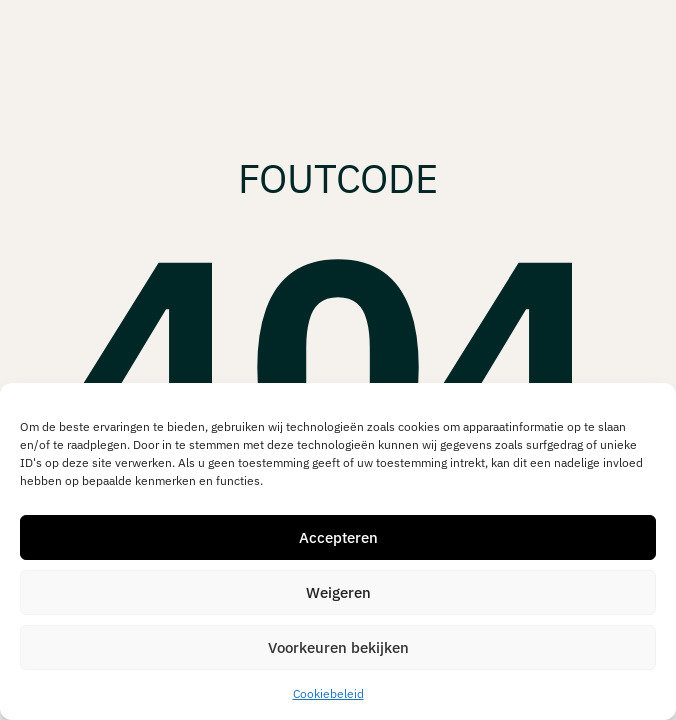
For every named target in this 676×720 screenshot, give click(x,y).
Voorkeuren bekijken (338, 647)
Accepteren (338, 537)
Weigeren (338, 592)
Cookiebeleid (328, 693)
